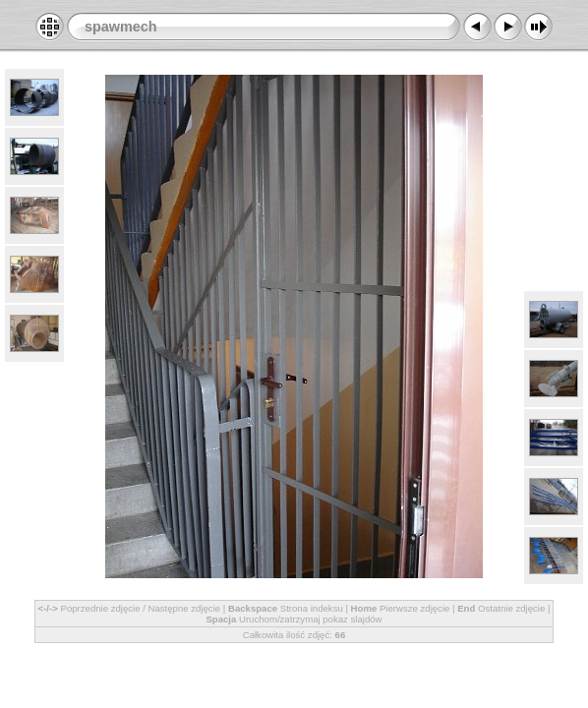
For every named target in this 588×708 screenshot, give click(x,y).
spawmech (121, 27)
